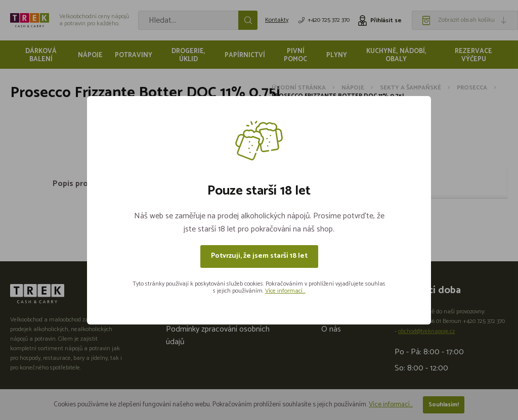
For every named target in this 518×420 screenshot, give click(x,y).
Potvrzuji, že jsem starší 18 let (259, 256)
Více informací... (285, 291)
